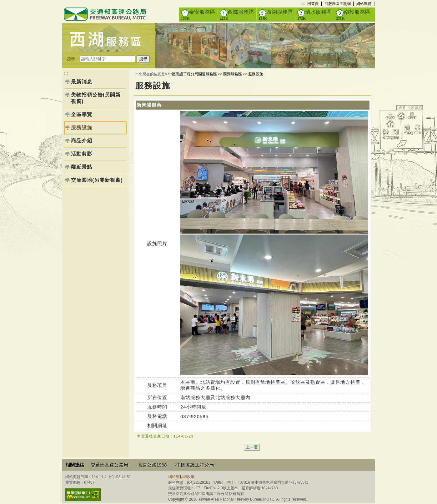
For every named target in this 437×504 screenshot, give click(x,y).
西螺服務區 (237, 15)
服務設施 (256, 74)
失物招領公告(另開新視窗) (96, 98)
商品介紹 (82, 141)
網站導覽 (364, 4)
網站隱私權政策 (181, 477)
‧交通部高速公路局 (109, 465)
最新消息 (82, 82)
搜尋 (143, 59)
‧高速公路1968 (151, 465)
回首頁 (313, 4)
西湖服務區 (276, 15)
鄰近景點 (82, 167)
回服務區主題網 (338, 4)
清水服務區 (314, 15)
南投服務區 (353, 15)
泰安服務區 (198, 15)
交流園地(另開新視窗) (97, 180)
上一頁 (252, 447)
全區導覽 (82, 114)
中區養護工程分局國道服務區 (193, 74)
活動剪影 (82, 154)
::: (304, 4)
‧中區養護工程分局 (194, 465)
